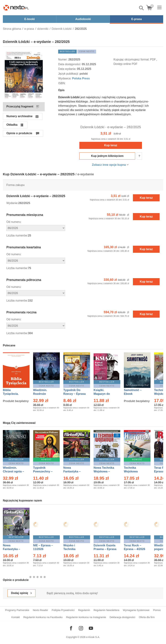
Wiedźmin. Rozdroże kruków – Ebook (44, 394)
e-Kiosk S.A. (93, 637)
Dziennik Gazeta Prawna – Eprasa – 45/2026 (105, 549)
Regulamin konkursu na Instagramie (86, 617)
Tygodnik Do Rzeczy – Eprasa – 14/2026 (74, 394)
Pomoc (157, 610)
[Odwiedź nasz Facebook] (71, 628)
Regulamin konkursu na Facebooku (43, 617)
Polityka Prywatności (63, 610)
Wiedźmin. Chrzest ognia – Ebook (13, 471)
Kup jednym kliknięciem (107, 156)
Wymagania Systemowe (136, 610)
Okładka (12, 125)
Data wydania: (68, 69)
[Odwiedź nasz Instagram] (81, 628)
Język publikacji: (69, 74)
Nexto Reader (40, 610)
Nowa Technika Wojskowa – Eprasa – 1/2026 (104, 471)
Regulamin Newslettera (106, 610)
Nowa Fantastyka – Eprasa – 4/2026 (14, 549)
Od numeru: (14, 222)
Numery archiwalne (19, 116)
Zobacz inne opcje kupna (109, 165)
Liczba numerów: (17, 235)
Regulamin (84, 610)
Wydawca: (65, 78)
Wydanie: (12, 203)
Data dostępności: (70, 64)
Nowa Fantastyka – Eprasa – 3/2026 (74, 471)
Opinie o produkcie (19, 133)
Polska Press (81, 78)
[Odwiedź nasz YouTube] (91, 628)
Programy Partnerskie (17, 610)
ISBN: (62, 83)
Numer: (63, 59)
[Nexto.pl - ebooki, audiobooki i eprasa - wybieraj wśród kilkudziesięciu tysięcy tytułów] (16, 8)
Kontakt (16, 617)
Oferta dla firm (147, 617)
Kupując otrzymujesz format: (131, 59)
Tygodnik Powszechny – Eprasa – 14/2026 (45, 471)
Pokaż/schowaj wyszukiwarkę (142, 8)
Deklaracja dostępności (122, 617)
